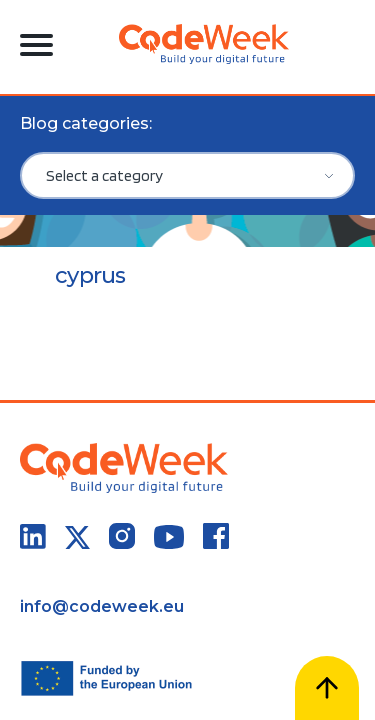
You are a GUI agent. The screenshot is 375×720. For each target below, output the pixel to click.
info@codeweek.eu (102, 606)
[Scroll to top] (327, 688)
